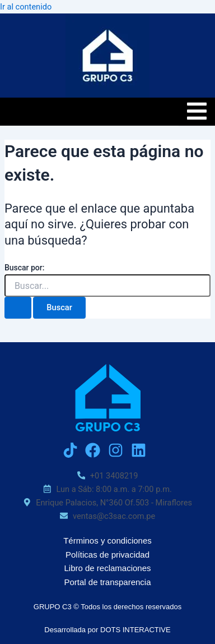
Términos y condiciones (107, 540)
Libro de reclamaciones (107, 568)
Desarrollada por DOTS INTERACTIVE (107, 630)
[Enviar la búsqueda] (18, 308)
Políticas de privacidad (107, 555)
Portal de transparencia (107, 582)
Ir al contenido (26, 7)
